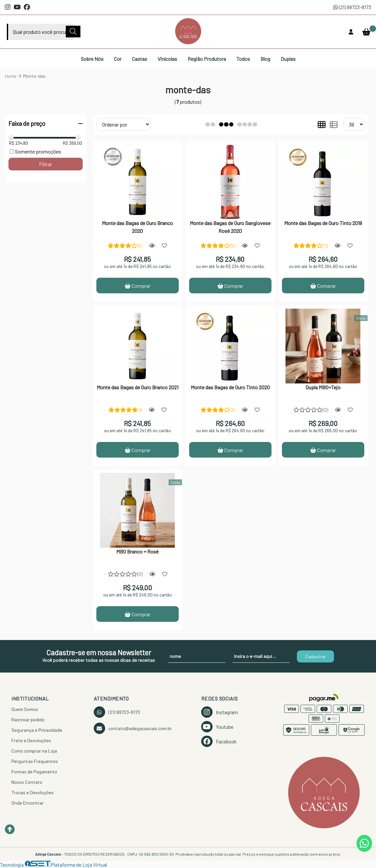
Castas (139, 59)
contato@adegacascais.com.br (133, 728)
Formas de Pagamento (34, 772)
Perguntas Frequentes (35, 761)
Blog (265, 59)
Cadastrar (315, 656)
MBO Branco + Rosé (137, 551)
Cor (118, 59)
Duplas (288, 59)
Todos (243, 59)
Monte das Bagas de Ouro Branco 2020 (137, 227)
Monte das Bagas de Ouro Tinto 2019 (323, 223)
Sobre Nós (92, 59)
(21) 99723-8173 (352, 7)
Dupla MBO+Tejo (323, 387)
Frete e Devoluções (31, 740)
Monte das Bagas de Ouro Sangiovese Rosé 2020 (230, 227)
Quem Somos (25, 709)
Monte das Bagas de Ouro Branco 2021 (138, 387)
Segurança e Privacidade (37, 730)
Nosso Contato (27, 782)
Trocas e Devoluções (33, 792)
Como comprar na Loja (34, 751)
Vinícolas (167, 59)
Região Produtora (207, 59)
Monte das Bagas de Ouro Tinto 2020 (230, 387)
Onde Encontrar (28, 803)
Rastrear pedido (28, 720)
